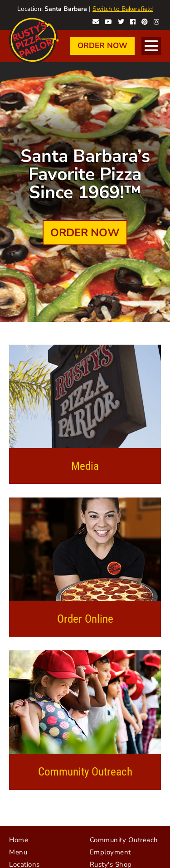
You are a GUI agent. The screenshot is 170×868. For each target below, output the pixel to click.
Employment (110, 852)
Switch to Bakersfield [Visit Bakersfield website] (123, 9)
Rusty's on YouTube (108, 21)
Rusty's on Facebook (133, 21)
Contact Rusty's (96, 21)
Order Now (102, 46)
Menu (18, 852)
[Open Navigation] (151, 46)
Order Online (85, 619)
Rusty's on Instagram (156, 21)
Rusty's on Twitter (121, 21)
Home (19, 840)
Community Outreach (85, 772)
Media (85, 466)
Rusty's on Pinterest (145, 21)
